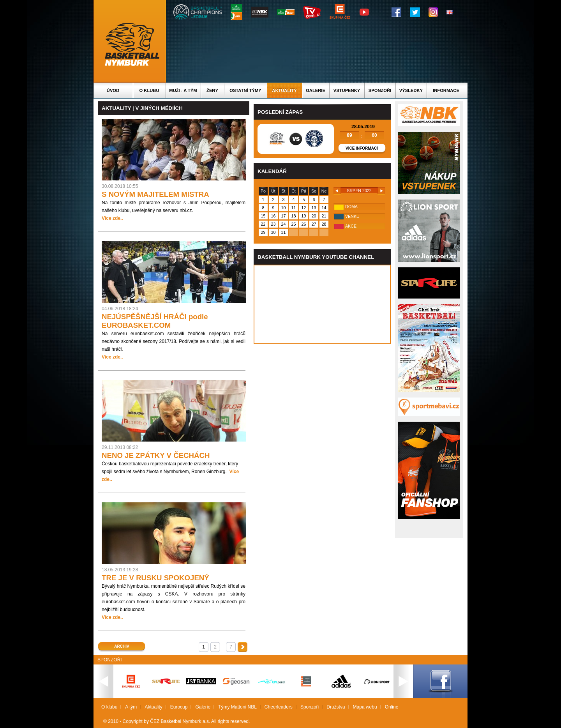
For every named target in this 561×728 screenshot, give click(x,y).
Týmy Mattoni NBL (237, 707)
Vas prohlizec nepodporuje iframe (322, 304)
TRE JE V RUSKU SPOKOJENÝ (155, 578)
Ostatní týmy (245, 90)
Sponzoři (380, 90)
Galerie (316, 90)
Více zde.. (112, 218)
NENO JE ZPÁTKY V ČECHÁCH (156, 455)
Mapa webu (365, 707)
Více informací (362, 148)
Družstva (336, 707)
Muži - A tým (183, 90)
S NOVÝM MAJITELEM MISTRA (155, 194)
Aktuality (284, 90)
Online (392, 707)
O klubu (149, 90)
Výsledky (411, 90)
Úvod (113, 90)
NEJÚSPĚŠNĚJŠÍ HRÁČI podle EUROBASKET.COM (155, 321)
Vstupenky (347, 90)
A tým (131, 707)
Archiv (122, 646)
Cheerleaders (279, 707)
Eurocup (179, 707)
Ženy (212, 90)
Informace (446, 90)
